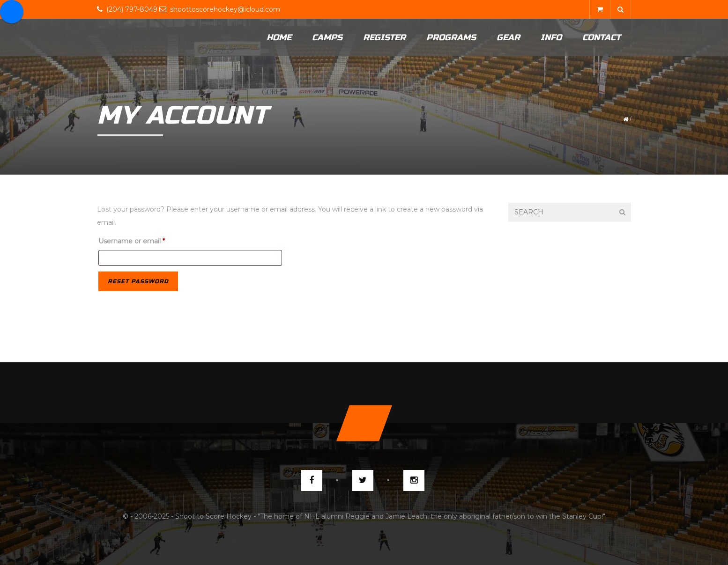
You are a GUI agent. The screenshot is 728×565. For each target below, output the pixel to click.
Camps (327, 37)
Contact (602, 37)
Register (384, 37)
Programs (451, 37)
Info (551, 37)
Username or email (146, 240)
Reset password (138, 281)
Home (279, 37)
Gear (508, 37)
